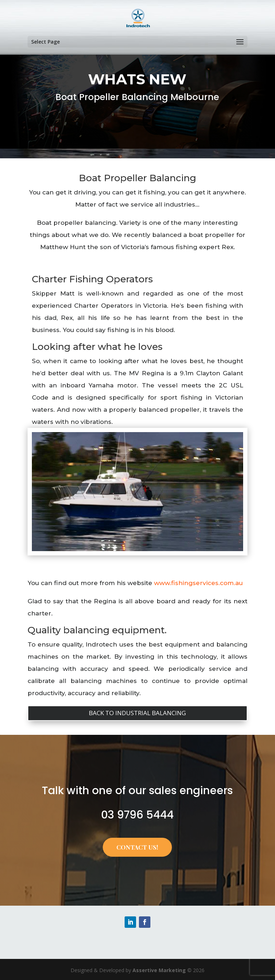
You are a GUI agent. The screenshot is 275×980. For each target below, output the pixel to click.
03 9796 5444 (137, 815)
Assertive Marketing (159, 970)
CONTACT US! (137, 847)
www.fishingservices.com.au (198, 583)
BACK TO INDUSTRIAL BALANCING (137, 713)
